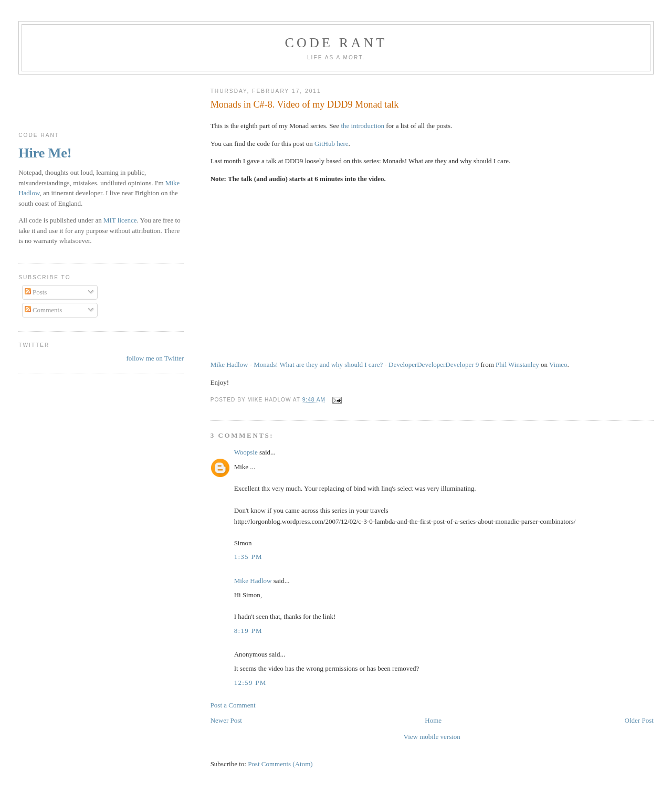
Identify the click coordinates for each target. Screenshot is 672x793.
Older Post (639, 720)
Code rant (336, 43)
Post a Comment (233, 705)
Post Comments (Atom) (280, 764)
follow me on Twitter (155, 358)
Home (433, 720)
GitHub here (332, 144)
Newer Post (226, 720)
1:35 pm (248, 557)
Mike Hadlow (253, 581)
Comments (44, 310)
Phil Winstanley (517, 364)
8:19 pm (248, 631)
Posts (36, 292)
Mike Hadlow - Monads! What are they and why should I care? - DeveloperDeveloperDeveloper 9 (345, 364)
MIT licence (120, 220)
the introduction (363, 126)
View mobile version (432, 737)
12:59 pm (250, 683)
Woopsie (246, 452)
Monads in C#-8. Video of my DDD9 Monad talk (305, 104)
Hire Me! (45, 153)
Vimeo (558, 364)
